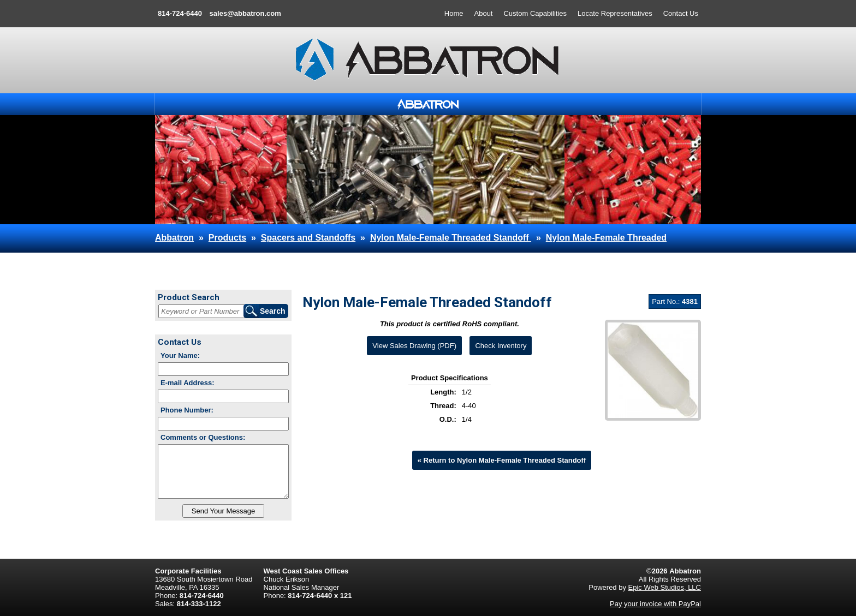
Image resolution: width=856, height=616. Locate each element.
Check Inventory (501, 346)
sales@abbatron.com (245, 13)
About (484, 13)
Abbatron (174, 238)
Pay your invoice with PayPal (655, 604)
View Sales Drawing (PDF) (414, 346)
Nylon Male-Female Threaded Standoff (451, 238)
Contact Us (681, 13)
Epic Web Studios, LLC (665, 587)
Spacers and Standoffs (308, 238)
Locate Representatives (615, 13)
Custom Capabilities (535, 13)
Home (454, 13)
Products (227, 238)
